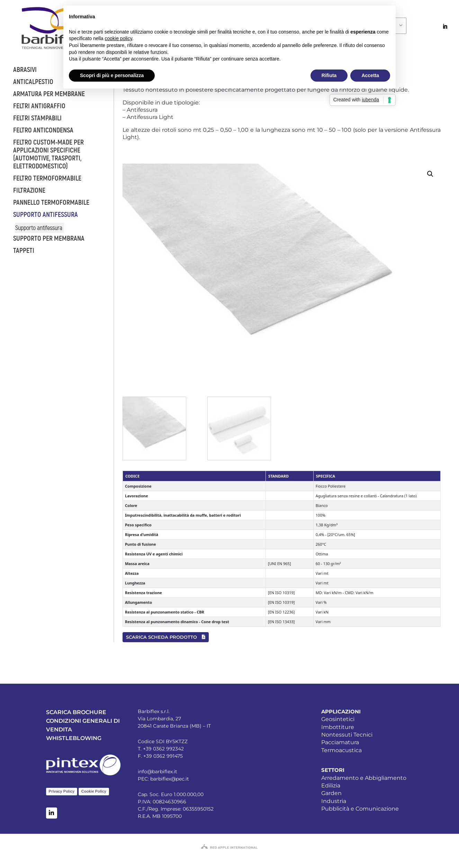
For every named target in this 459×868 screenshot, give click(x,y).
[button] (430, 174)
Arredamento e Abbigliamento (364, 778)
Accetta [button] (370, 75)
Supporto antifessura (46, 215)
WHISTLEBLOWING (74, 738)
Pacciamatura (340, 742)
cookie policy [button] (119, 38)
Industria (334, 801)
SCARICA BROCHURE (76, 712)
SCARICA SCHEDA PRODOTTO (166, 637)
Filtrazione (29, 190)
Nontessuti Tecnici (347, 735)
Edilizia (331, 786)
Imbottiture (338, 727)
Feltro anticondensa (43, 130)
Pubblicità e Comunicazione (360, 809)
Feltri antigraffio (39, 106)
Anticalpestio (33, 82)
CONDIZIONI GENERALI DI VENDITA (83, 725)
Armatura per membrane (49, 94)
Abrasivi (25, 70)
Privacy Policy (62, 791)
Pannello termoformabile (51, 202)
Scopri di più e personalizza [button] (112, 75)
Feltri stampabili (37, 118)
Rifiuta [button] (329, 75)
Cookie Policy (94, 791)
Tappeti (24, 251)
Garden (331, 793)
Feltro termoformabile (47, 178)
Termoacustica (341, 750)
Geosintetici (338, 719)
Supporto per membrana (49, 238)
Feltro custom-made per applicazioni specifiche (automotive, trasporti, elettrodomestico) (48, 154)
